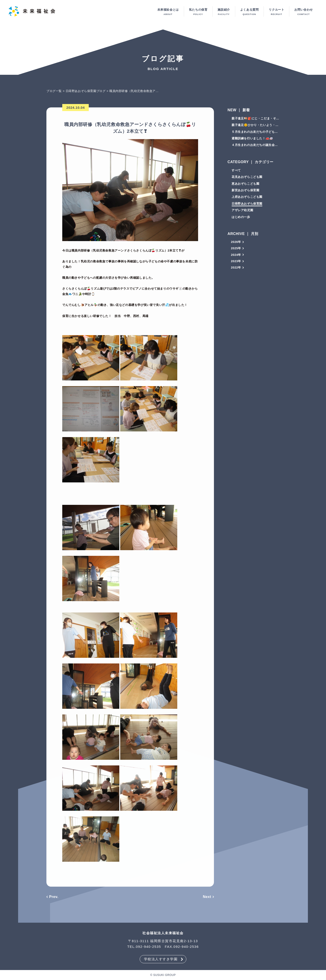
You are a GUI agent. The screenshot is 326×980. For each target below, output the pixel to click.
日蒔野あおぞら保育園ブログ (86, 92)
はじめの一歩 (241, 218)
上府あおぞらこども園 (247, 198)
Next (207, 898)
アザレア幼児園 (242, 211)
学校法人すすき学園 (161, 959)
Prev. (54, 898)
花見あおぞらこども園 (247, 178)
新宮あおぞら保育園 (245, 191)
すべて (236, 171)
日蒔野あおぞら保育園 (247, 205)
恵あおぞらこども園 (245, 185)
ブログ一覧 (54, 92)
